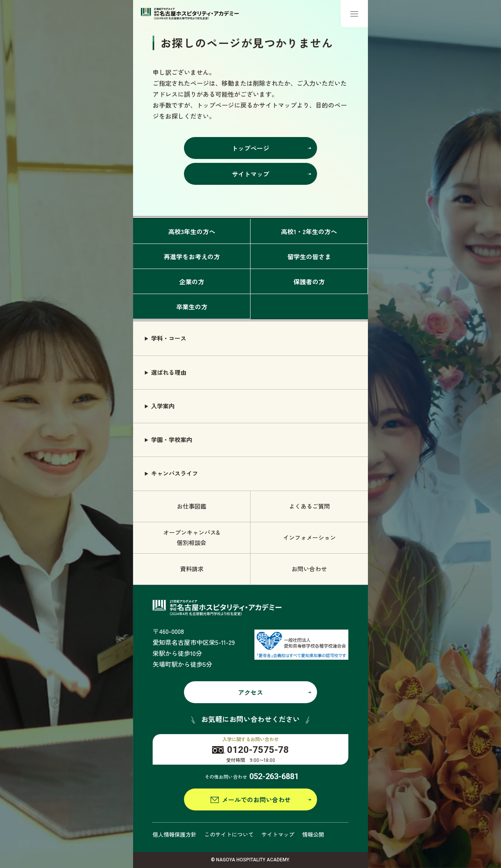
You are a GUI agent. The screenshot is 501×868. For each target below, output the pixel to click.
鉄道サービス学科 (404, 811)
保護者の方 (309, 282)
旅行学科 (392, 775)
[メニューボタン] (354, 14)
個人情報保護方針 (175, 834)
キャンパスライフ (175, 473)
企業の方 (192, 282)
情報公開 (313, 834)
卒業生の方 (192, 307)
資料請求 (192, 569)
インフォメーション (309, 537)
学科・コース (169, 338)
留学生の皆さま (309, 256)
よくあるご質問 (309, 506)
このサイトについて (229, 834)
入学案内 (163, 406)
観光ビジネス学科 (404, 847)
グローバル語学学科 (407, 829)
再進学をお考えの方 (192, 256)
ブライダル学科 (401, 738)
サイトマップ (278, 834)
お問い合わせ (309, 569)
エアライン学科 (401, 793)
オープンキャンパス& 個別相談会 (192, 537)
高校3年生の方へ (192, 231)
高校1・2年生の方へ (309, 231)
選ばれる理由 (169, 372)
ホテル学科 (395, 757)
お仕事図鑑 (192, 506)
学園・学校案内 (172, 439)
